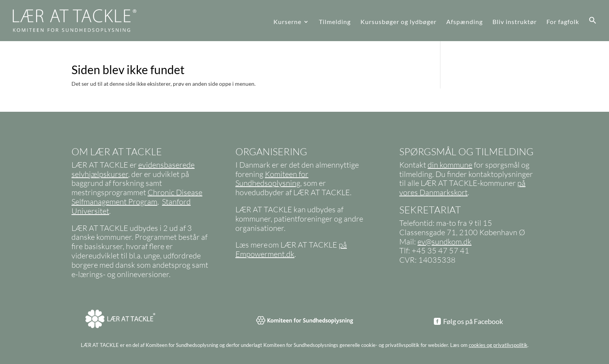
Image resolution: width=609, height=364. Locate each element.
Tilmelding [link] (335, 22)
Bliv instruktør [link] (515, 22)
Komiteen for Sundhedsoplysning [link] (272, 179)
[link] (70, 20)
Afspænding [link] (465, 22)
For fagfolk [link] (563, 22)
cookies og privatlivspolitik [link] (498, 345)
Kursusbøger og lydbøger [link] (398, 22)
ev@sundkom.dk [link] (445, 242)
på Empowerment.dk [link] (291, 249)
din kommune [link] (450, 165)
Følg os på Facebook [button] (473, 321)
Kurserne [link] (287, 22)
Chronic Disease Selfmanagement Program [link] (137, 197)
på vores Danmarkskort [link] (462, 188)
